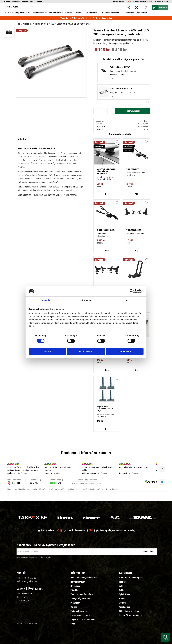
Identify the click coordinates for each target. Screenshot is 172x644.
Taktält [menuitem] (122, 590)
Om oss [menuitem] (74, 607)
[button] (117, 142)
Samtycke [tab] (46, 300)
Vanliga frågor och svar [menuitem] (80, 599)
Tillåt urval (86, 351)
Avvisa (47, 351)
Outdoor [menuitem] (123, 603)
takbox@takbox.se (29, 581)
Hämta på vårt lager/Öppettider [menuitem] (84, 578)
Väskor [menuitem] (122, 599)
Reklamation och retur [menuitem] (80, 615)
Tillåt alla (125, 351)
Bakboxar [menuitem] (123, 586)
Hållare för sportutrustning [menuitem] (131, 615)
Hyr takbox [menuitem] (75, 586)
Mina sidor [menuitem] (75, 603)
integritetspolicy (48, 557)
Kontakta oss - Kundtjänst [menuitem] (82, 594)
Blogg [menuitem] (73, 624)
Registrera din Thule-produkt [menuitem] (83, 620)
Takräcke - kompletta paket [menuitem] (131, 578)
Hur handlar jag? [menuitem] (78, 582)
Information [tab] (86, 300)
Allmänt (22, 139)
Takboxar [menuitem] (123, 582)
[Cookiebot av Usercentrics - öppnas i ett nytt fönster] (132, 291)
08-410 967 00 (30, 578)
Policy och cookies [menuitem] (78, 611)
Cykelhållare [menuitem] (124, 594)
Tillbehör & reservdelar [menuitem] (129, 611)
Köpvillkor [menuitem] (75, 590)
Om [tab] (126, 300)
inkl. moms (32, 624)
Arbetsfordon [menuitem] (125, 607)
